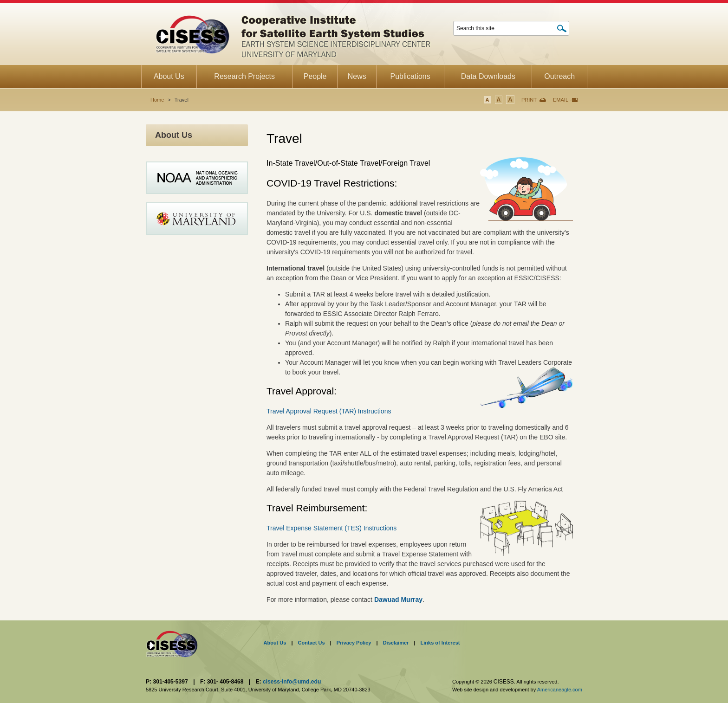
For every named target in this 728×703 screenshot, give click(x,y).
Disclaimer (396, 643)
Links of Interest (440, 643)
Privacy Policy (354, 643)
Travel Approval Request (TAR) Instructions (329, 411)
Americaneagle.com (560, 690)
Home (157, 100)
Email (561, 100)
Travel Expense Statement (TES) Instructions (331, 528)
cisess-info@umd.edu (292, 682)
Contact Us (312, 643)
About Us (275, 643)
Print (529, 100)
